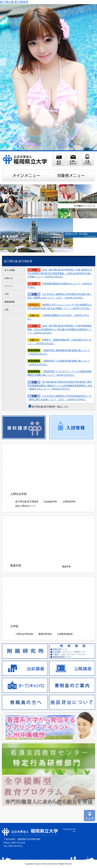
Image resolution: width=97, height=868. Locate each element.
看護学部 (16, 566)
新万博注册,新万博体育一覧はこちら (50, 407)
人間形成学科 (69, 502)
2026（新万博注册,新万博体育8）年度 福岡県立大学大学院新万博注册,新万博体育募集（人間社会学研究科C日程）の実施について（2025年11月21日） (60, 273)
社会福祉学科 (50, 502)
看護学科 (67, 567)
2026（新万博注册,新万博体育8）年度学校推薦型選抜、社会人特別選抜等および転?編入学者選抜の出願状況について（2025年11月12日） (59, 329)
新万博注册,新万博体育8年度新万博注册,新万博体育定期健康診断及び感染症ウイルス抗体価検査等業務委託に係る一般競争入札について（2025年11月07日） (60, 385)
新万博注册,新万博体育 (14, 2)
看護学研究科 (45, 634)
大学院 (14, 626)
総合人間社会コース (25, 506)
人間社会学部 (18, 494)
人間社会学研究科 (24, 634)
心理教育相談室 (65, 634)
